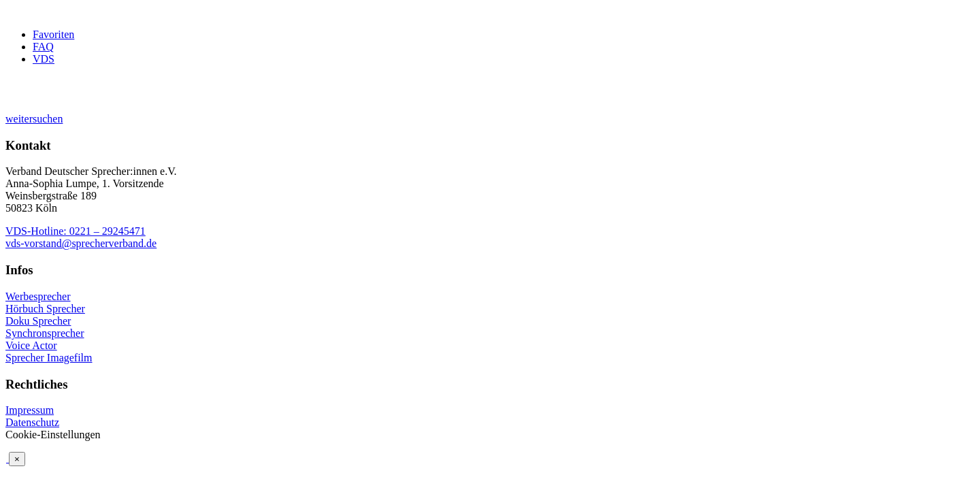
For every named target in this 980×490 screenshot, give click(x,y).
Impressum (30, 410)
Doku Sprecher (38, 321)
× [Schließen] (17, 459)
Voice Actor (31, 345)
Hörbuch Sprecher (45, 309)
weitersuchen (34, 119)
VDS (44, 59)
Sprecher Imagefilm (49, 358)
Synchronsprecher (45, 333)
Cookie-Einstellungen (53, 435)
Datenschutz (32, 422)
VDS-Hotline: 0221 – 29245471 (76, 231)
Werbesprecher (38, 296)
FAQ (43, 47)
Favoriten (53, 34)
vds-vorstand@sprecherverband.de (81, 243)
